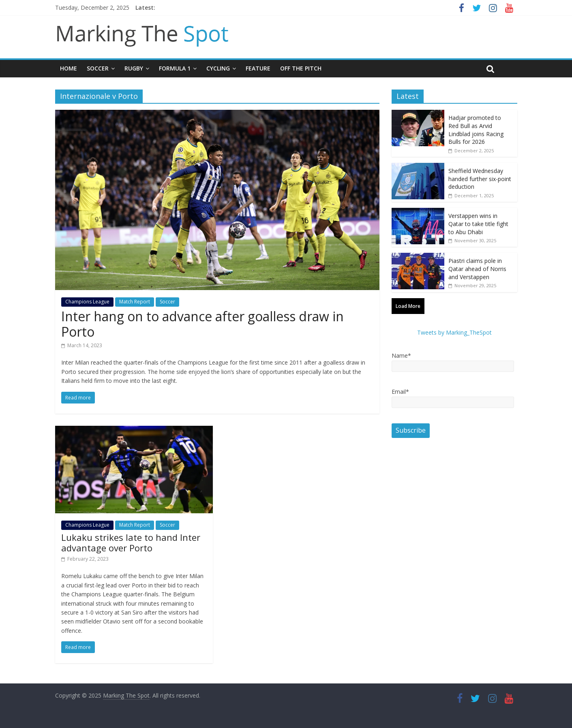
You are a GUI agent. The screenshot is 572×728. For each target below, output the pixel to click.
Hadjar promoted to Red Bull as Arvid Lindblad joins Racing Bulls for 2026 (476, 130)
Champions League (87, 302)
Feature (258, 68)
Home (69, 68)
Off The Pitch (301, 68)
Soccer (98, 68)
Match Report (135, 302)
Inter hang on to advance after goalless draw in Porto (202, 324)
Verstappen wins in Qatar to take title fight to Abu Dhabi (478, 224)
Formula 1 (175, 68)
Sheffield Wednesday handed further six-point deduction (480, 179)
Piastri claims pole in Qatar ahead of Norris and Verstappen (477, 269)
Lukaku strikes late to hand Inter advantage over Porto (131, 542)
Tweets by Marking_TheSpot (454, 332)
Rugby (134, 68)
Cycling (218, 68)
